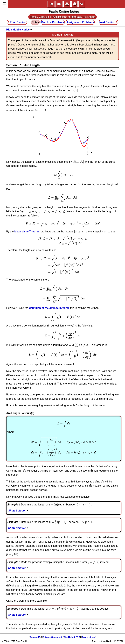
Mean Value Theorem (27, 232)
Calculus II (45, 17)
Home (33, 17)
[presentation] (81, 86)
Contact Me (35, 637)
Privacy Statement (52, 637)
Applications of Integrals (67, 17)
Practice (53, 22)
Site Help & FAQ (72, 637)
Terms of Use (89, 637)
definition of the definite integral (49, 308)
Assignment (80, 22)
